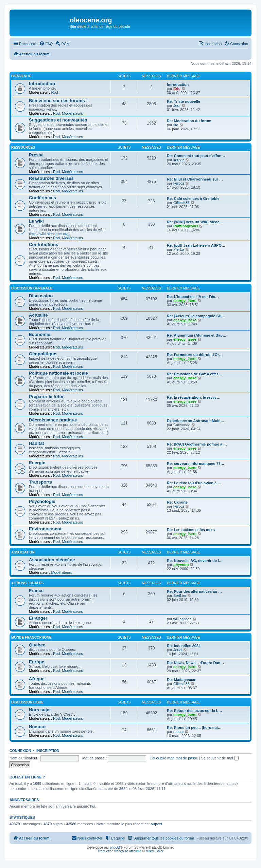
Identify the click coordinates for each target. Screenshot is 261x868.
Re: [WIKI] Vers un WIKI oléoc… (195, 222)
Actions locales (28, 583)
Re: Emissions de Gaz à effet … (195, 374)
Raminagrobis (186, 226)
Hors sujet (40, 710)
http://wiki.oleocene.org (49, 234)
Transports (40, 482)
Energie (37, 463)
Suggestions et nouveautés (58, 120)
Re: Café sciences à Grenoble (193, 199)
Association (23, 552)
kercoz (179, 160)
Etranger (38, 618)
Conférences (42, 198)
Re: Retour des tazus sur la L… (195, 711)
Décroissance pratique (53, 420)
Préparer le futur (46, 397)
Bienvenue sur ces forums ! (58, 101)
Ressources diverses (51, 178)
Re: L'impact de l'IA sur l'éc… (193, 297)
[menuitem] (46, 44)
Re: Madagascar (181, 680)
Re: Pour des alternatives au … (194, 591)
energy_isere (185, 301)
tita (176, 125)
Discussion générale (32, 288)
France (36, 591)
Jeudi (178, 650)
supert (156, 824)
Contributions (43, 244)
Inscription (48, 751)
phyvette (181, 565)
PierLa (179, 249)
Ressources (23, 147)
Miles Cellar (155, 851)
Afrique (37, 679)
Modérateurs (72, 113)
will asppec (182, 619)
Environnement (45, 529)
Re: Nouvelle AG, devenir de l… (195, 561)
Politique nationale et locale (58, 373)
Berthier (180, 596)
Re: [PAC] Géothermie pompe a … (197, 444)
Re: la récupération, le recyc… (194, 397)
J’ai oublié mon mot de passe (174, 758)
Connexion (20, 751)
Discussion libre (27, 702)
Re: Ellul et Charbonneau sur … (195, 179)
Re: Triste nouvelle (184, 101)
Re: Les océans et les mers (191, 530)
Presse (36, 155)
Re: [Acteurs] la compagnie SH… (196, 316)
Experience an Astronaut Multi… (196, 421)
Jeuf (177, 106)
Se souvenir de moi (220, 758)
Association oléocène (52, 560)
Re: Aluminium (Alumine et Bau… (197, 335)
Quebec (37, 645)
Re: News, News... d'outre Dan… (195, 663)
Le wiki (36, 221)
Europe (37, 662)
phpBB (115, 847)
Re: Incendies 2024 (184, 646)
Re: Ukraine (177, 502)
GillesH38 (181, 203)
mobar (179, 732)
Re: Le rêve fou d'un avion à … (194, 483)
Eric (177, 89)
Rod (54, 92)
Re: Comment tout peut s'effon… (196, 156)
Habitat (37, 443)
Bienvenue (21, 76)
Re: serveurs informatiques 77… (196, 464)
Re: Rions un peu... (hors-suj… (194, 728)
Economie (40, 334)
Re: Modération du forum (189, 121)
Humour (38, 727)
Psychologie (42, 501)
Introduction (42, 84)
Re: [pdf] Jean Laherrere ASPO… (196, 245)
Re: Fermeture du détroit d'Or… (195, 355)
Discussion (41, 296)
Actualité (38, 315)
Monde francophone (31, 637)
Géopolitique (43, 354)
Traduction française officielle (119, 851)
